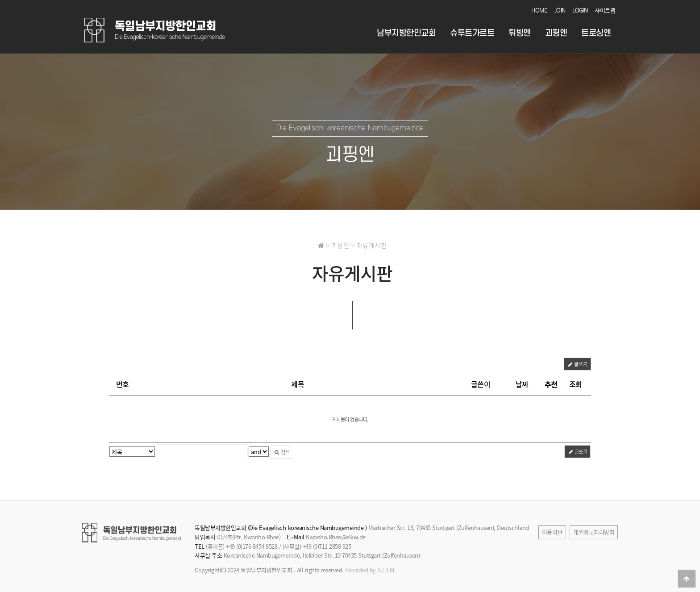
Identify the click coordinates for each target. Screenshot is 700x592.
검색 (282, 452)
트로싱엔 (596, 33)
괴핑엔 (556, 33)
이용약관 (552, 532)
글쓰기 (577, 364)
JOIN (560, 11)
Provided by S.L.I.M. (371, 570)
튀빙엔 (520, 33)
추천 (551, 384)
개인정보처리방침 (594, 532)
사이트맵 (605, 11)
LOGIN (580, 11)
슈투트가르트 (472, 33)
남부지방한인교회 (406, 33)
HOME (539, 11)
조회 (576, 384)
